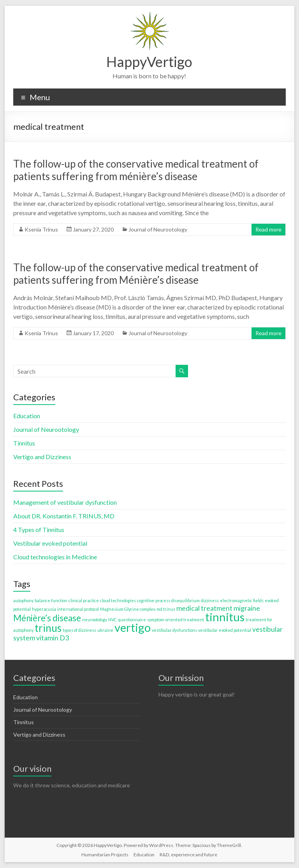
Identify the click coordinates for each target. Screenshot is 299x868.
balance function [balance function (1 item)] (51, 600)
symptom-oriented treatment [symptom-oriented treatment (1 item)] (176, 620)
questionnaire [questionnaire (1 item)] (132, 620)
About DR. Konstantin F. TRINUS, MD (64, 516)
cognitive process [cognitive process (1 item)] (154, 600)
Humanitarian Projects (105, 855)
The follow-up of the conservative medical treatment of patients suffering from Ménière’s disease (136, 274)
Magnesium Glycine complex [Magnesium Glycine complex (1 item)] (128, 609)
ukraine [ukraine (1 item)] (105, 630)
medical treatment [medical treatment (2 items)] (204, 608)
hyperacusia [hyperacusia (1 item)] (44, 609)
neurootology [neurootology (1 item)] (95, 620)
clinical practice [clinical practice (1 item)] (84, 600)
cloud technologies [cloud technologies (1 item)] (118, 600)
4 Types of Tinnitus (39, 529)
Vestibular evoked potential (50, 543)
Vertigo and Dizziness (42, 457)
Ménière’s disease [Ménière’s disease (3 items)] (47, 618)
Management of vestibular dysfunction (65, 502)
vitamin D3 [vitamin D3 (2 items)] (53, 638)
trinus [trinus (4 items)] (48, 628)
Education (27, 416)
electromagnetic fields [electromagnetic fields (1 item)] (242, 600)
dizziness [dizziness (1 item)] (210, 600)
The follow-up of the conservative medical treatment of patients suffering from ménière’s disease (136, 170)
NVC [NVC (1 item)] (113, 620)
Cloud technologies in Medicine (55, 557)
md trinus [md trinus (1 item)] (166, 609)
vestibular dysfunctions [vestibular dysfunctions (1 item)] (174, 630)
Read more (268, 229)
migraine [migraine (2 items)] (247, 608)
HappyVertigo (149, 62)
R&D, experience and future (188, 855)
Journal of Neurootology (158, 229)
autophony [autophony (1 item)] (23, 600)
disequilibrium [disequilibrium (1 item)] (186, 600)
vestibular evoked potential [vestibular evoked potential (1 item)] (225, 630)
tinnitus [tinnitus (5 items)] (225, 617)
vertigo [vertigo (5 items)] (133, 627)
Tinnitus (24, 443)
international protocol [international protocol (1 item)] (78, 609)
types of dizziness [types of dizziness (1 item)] (79, 630)
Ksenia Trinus (41, 229)
